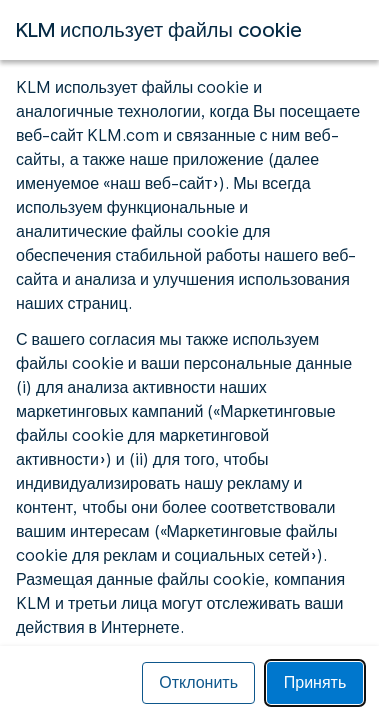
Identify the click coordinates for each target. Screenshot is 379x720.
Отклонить (198, 682)
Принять (315, 682)
